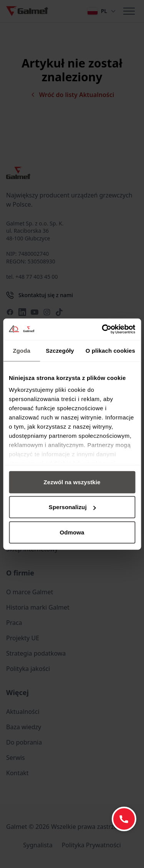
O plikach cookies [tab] (110, 350)
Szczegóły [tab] (60, 350)
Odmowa (72, 532)
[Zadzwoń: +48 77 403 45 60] (124, 819)
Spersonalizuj (72, 507)
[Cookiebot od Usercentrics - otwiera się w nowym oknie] (103, 329)
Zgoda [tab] (22, 350)
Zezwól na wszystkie (72, 482)
